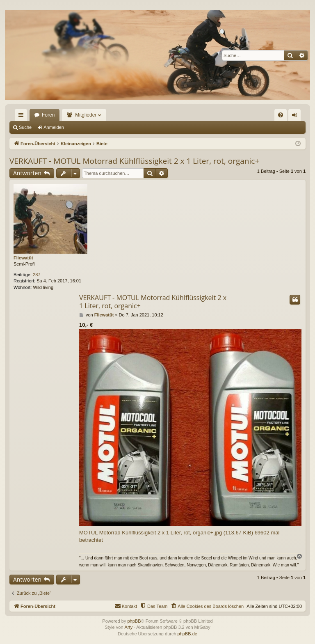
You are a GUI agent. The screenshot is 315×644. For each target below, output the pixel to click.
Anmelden (54, 127)
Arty (129, 627)
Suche (25, 127)
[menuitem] (281, 115)
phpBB (134, 621)
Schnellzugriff (23, 117)
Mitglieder (86, 115)
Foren (48, 115)
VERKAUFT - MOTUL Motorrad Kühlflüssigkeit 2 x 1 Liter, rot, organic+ (134, 161)
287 (37, 275)
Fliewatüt (23, 258)
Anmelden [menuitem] (296, 117)
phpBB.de (187, 634)
